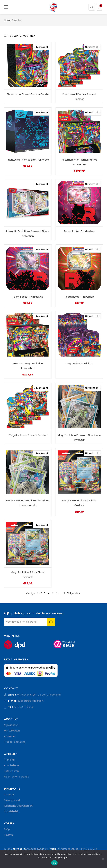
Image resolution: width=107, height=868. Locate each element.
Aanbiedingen (12, 765)
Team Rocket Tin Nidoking (28, 297)
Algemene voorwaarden (18, 806)
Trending (9, 760)
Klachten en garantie (17, 777)
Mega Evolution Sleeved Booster (28, 435)
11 (64, 593)
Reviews (9, 835)
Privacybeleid (12, 800)
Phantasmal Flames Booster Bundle (28, 94)
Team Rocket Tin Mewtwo (79, 231)
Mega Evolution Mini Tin (79, 364)
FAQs (7, 829)
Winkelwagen (12, 731)
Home (8, 20)
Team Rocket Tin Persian (79, 297)
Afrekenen (10, 736)
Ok (54, 863)
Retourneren (11, 771)
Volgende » (74, 593)
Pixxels (52, 849)
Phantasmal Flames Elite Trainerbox (28, 160)
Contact (9, 795)
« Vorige (30, 593)
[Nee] (103, 859)
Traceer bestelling (15, 742)
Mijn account (12, 725)
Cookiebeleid (12, 811)
